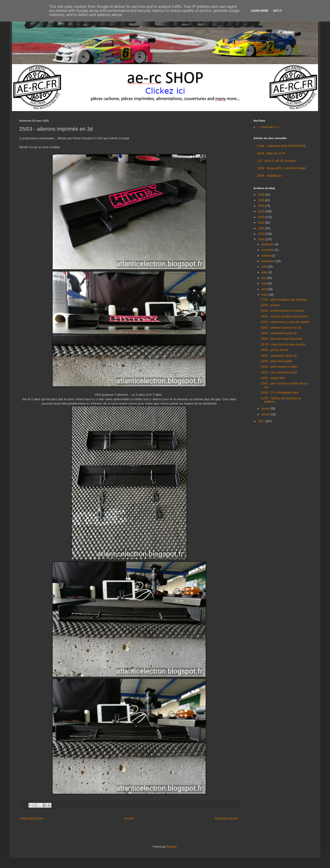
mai (264, 283)
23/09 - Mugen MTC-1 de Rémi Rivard (281, 168)
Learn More (260, 11)
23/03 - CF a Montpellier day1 (280, 393)
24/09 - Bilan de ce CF (271, 153)
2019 (262, 234)
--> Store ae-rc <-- (269, 127)
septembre (269, 261)
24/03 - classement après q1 (279, 356)
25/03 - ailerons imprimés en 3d (281, 328)
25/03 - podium (270, 305)
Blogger (172, 847)
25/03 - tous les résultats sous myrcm (284, 316)
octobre (267, 256)
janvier (266, 414)
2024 (262, 206)
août (265, 267)
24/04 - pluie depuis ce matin (279, 367)
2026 (262, 195)
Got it (278, 11)
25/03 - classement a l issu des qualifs (285, 322)
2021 (262, 223)
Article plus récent (32, 818)
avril (264, 289)
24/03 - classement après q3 (279, 333)
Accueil (129, 818)
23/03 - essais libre (273, 378)
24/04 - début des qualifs (276, 361)
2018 (262, 239)
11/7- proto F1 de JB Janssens (277, 161)
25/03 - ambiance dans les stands (282, 311)
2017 (262, 421)
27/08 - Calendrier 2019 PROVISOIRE (281, 146)
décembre (268, 244)
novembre (268, 250)
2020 (262, 228)
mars (265, 295)
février (266, 409)
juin (264, 278)
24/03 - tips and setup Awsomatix (282, 339)
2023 (262, 211)
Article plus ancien (226, 818)
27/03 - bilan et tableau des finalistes (284, 300)
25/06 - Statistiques (269, 176)
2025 (262, 200)
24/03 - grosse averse (275, 350)
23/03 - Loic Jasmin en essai (279, 372)
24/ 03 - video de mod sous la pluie (283, 344)
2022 (262, 217)
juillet (265, 272)
